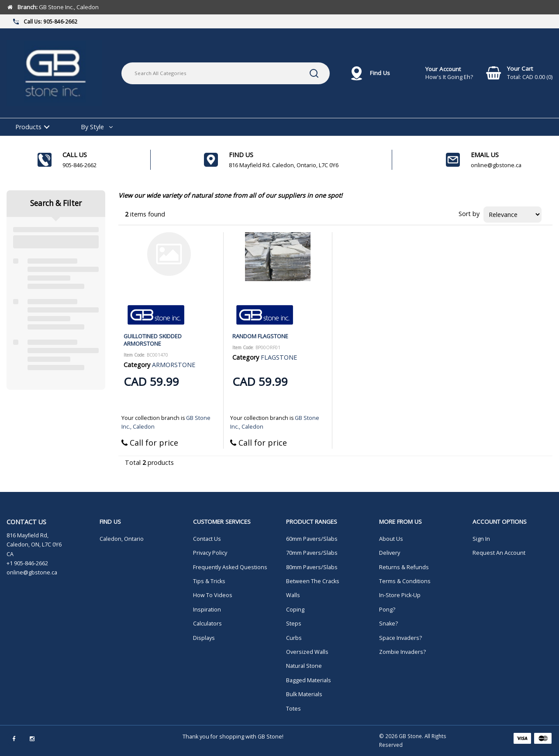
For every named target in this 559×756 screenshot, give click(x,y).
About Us (391, 539)
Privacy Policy (210, 553)
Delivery (390, 553)
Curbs (294, 638)
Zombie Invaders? (402, 652)
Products (28, 127)
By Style (92, 127)
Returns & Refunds (404, 567)
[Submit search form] (314, 73)
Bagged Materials (309, 680)
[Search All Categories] (226, 73)
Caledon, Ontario (122, 539)
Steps (294, 624)
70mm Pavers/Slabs (312, 553)
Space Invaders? (400, 638)
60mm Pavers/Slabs (312, 539)
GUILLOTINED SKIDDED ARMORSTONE (153, 340)
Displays (204, 638)
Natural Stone (304, 666)
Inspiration (207, 610)
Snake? (388, 624)
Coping (295, 610)
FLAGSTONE (279, 357)
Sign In (481, 539)
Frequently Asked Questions (230, 567)
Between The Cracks (313, 581)
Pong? (387, 610)
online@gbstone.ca (32, 572)
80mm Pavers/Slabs (312, 567)
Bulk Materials (304, 694)
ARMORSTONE (174, 365)
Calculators (207, 624)
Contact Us (207, 539)
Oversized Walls (307, 652)
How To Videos (213, 595)
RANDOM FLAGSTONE (260, 336)
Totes (293, 709)
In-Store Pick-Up (400, 595)
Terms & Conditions (405, 581)
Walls (293, 595)
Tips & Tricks (209, 581)
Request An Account (499, 553)
